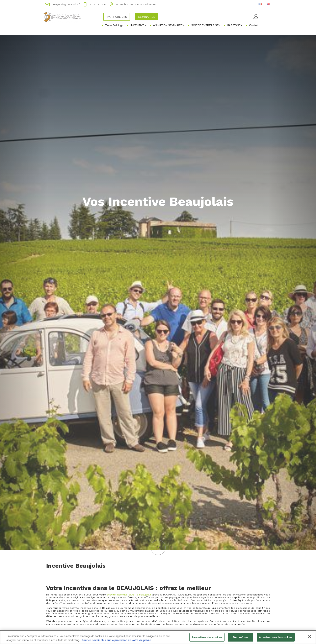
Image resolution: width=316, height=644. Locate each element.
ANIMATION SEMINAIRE (169, 25)
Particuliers (117, 17)
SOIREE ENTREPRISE (206, 25)
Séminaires (147, 17)
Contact (254, 25)
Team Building (115, 25)
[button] (24, 293)
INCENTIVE (138, 25)
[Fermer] (310, 638)
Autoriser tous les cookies (276, 639)
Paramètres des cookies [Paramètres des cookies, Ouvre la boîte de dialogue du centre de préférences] (207, 639)
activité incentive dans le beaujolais (129, 595)
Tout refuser (241, 639)
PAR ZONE (235, 25)
